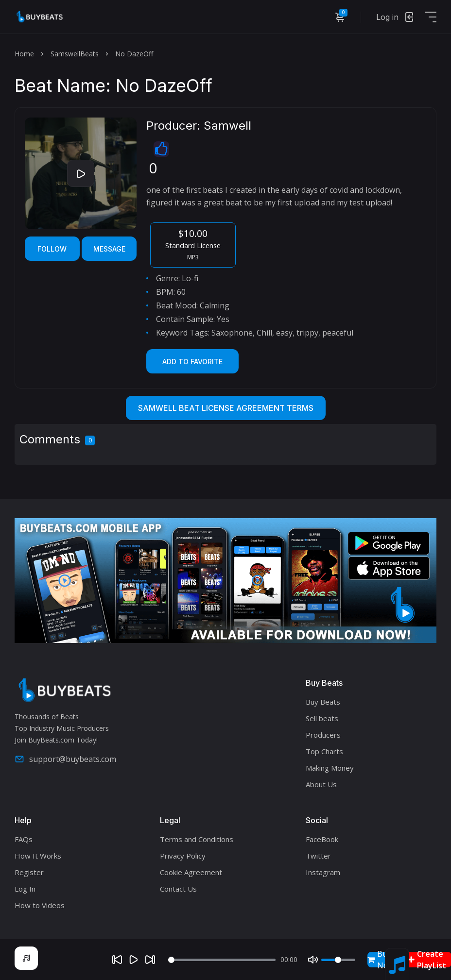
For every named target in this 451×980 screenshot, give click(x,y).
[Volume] (338, 960)
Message (109, 249)
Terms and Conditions (197, 839)
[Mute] (313, 960)
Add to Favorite (192, 362)
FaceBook (322, 839)
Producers (323, 735)
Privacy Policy (183, 856)
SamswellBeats (75, 54)
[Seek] (222, 960)
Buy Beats (323, 702)
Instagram (323, 872)
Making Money (330, 768)
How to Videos (40, 905)
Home (24, 54)
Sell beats (322, 718)
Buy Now (381, 960)
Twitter (318, 856)
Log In (25, 889)
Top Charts (324, 751)
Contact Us (178, 889)
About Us (321, 784)
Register (29, 872)
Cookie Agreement (191, 872)
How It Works (38, 856)
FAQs (24, 839)
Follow (52, 249)
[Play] (134, 960)
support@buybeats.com (65, 759)
